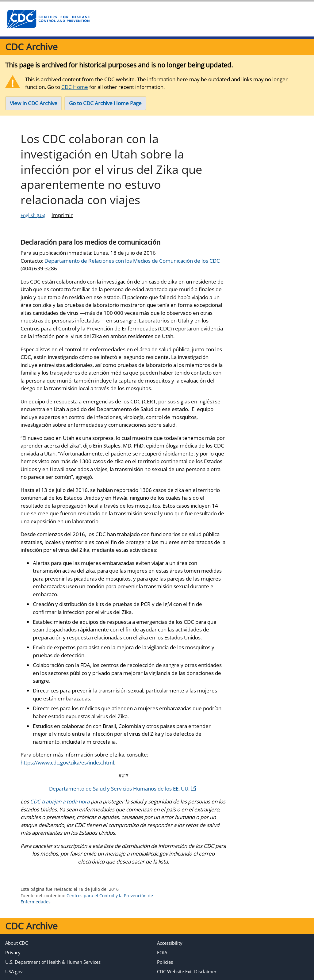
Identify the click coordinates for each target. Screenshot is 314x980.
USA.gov (14, 971)
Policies (165, 962)
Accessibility (170, 943)
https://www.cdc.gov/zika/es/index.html (67, 763)
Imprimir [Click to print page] (62, 215)
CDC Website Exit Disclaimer (187, 971)
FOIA (162, 952)
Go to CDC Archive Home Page (105, 103)
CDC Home (75, 87)
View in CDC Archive (34, 103)
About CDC (17, 943)
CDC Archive (31, 47)
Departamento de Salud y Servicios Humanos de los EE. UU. (123, 789)
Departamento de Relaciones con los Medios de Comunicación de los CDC (132, 261)
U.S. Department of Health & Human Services (53, 962)
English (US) (33, 215)
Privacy (13, 952)
